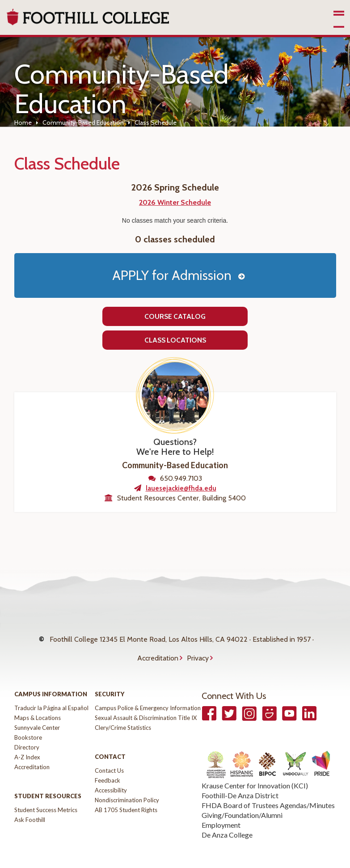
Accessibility (111, 773)
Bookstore (28, 720)
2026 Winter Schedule (175, 202)
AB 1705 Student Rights (126, 793)
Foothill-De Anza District (240, 778)
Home (23, 123)
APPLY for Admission (172, 275)
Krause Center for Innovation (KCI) (255, 768)
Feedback (108, 763)
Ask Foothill (30, 803)
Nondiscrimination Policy (127, 783)
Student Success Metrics (46, 793)
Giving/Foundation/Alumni (242, 798)
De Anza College (227, 818)
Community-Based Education (83, 123)
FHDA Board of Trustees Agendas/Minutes (268, 788)
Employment (221, 808)
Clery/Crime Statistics (123, 711)
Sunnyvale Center (37, 711)
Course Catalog (175, 316)
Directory (27, 730)
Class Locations (175, 340)
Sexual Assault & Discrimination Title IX (146, 701)
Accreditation (158, 646)
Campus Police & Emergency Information (148, 691)
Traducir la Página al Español (51, 691)
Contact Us (109, 754)
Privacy (198, 646)
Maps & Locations (38, 701)
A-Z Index (27, 740)
